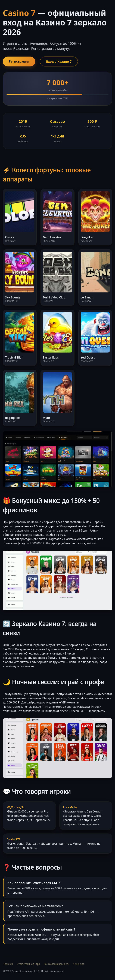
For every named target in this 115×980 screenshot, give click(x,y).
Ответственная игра (28, 964)
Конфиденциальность (56, 964)
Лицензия (79, 964)
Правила (8, 964)
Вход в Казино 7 (59, 61)
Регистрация (19, 61)
